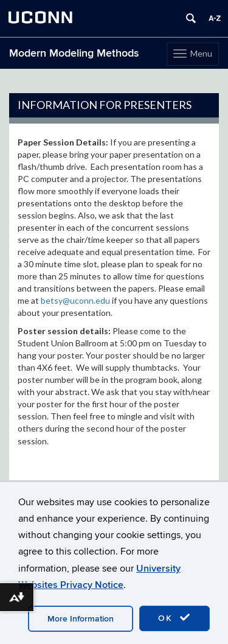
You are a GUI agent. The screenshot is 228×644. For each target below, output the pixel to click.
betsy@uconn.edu (75, 300)
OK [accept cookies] (174, 618)
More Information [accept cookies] (81, 619)
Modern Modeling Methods (74, 53)
